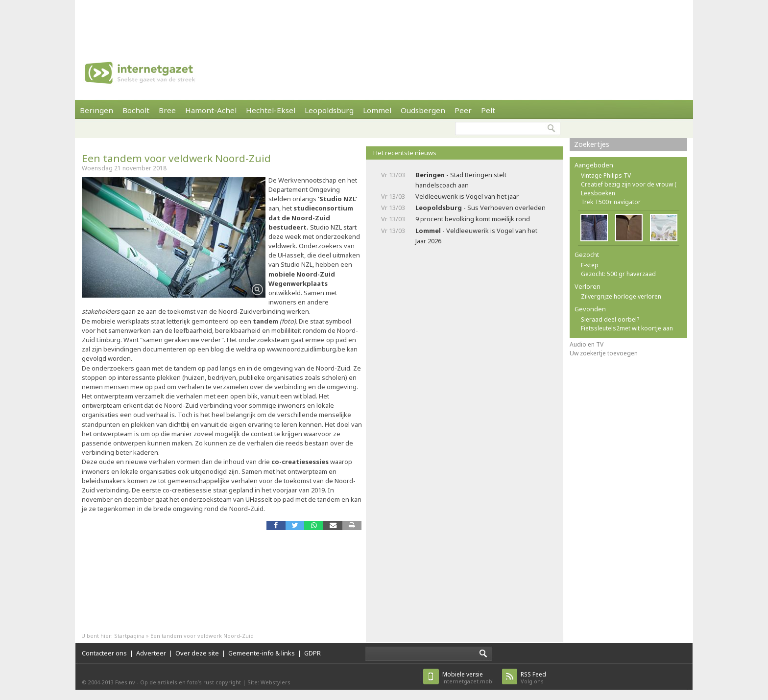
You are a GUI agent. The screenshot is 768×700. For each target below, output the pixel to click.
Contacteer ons (104, 653)
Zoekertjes (592, 144)
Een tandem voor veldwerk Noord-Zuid (176, 158)
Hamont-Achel (211, 110)
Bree (167, 110)
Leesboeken (598, 193)
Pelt (488, 110)
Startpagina (129, 636)
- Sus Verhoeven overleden (480, 208)
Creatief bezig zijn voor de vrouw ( (629, 184)
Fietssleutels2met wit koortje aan (627, 328)
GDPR (312, 653)
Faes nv (125, 682)
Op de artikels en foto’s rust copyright (191, 682)
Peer (463, 110)
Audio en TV (587, 344)
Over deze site (197, 653)
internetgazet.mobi (468, 678)
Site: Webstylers (269, 682)
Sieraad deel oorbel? (610, 319)
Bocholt (136, 110)
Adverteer (151, 653)
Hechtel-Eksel (271, 110)
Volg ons (533, 678)
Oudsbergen (423, 110)
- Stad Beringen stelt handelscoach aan (461, 180)
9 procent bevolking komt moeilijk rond (473, 219)
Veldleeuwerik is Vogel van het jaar (467, 196)
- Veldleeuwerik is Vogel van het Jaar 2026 (476, 236)
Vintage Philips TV (606, 175)
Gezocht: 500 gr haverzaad (618, 274)
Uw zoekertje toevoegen (604, 353)
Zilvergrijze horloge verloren (621, 296)
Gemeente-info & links (262, 653)
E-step (590, 265)
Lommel (377, 110)
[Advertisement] (384, 22)
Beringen (96, 110)
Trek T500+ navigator (611, 202)
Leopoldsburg (329, 110)
